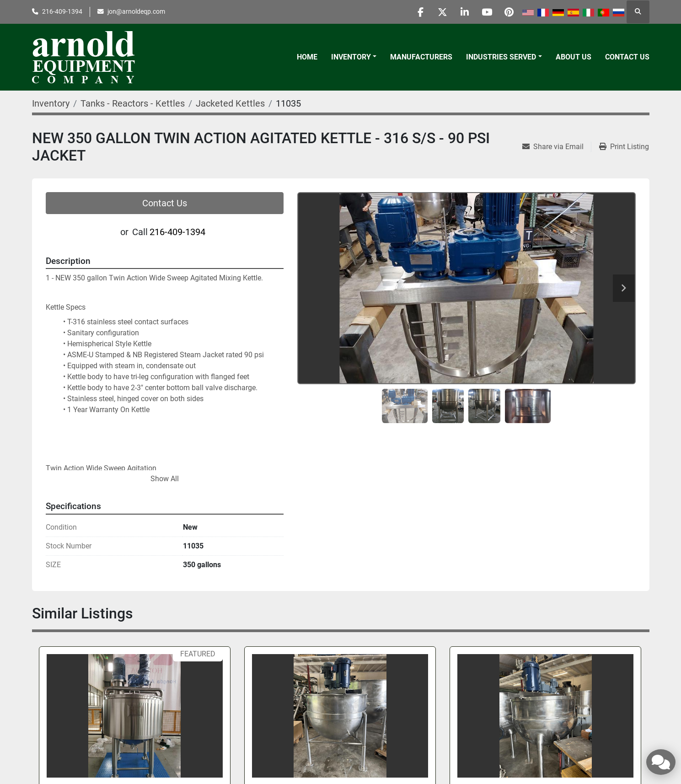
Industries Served (501, 57)
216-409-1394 (62, 11)
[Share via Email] (557, 147)
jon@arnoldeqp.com (136, 11)
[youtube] (485, 12)
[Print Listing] (624, 147)
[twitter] (439, 12)
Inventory (351, 57)
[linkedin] (462, 12)
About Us (574, 57)
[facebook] (415, 12)
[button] (354, 57)
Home (307, 57)
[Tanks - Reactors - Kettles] (133, 103)
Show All (165, 479)
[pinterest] (509, 12)
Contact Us (627, 57)
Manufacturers (421, 57)
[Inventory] (51, 103)
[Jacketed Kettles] (230, 103)
